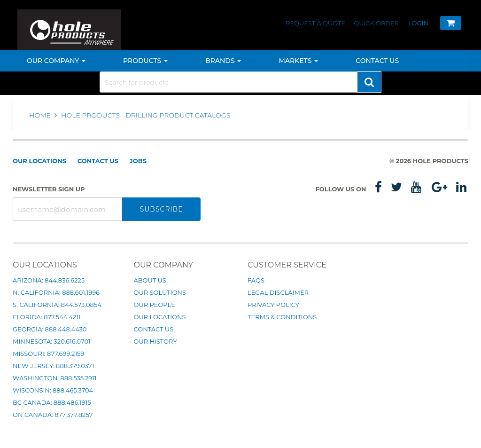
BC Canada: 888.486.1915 (52, 402)
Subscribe (162, 209)
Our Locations (39, 161)
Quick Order (376, 23)
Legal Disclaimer (278, 292)
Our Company (56, 61)
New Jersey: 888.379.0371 (53, 366)
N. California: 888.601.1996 (56, 292)
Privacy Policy (273, 305)
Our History (155, 341)
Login (418, 23)
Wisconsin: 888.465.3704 (53, 390)
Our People (155, 305)
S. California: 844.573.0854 (57, 305)
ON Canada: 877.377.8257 (53, 415)
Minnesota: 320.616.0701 (52, 341)
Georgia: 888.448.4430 (50, 329)
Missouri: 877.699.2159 (48, 354)
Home (41, 115)
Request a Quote (316, 23)
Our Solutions (160, 292)
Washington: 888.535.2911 (55, 378)
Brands (223, 61)
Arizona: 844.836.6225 (49, 280)
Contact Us (377, 61)
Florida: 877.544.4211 (47, 317)
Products (145, 61)
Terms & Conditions (282, 317)
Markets (298, 61)
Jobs (138, 161)
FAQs (256, 280)
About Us (150, 280)
